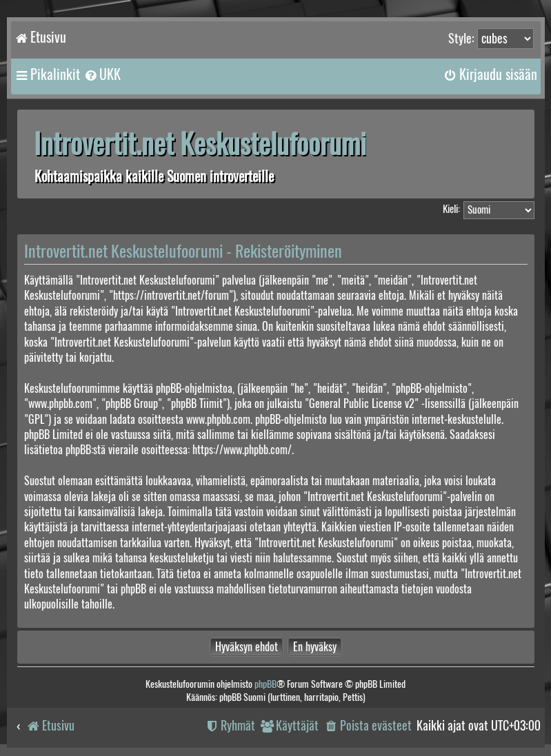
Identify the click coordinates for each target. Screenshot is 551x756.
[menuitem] (102, 74)
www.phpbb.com (218, 419)
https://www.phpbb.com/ (242, 450)
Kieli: (451, 209)
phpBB (266, 684)
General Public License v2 (362, 403)
